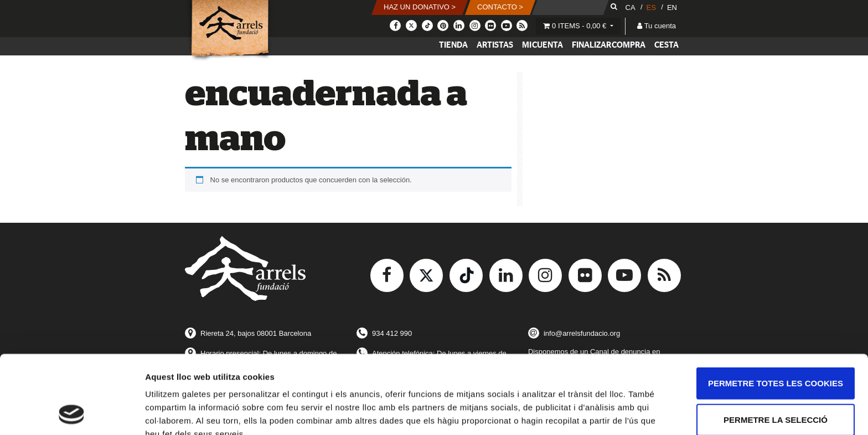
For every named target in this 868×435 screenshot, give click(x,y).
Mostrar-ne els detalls (188, 413)
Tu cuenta (657, 26)
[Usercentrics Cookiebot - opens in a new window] (72, 413)
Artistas (495, 45)
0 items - (576, 26)
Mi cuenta (542, 45)
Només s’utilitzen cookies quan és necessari (775, 389)
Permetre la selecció (776, 346)
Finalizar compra (609, 45)
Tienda (453, 45)
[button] (420, 7)
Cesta (666, 45)
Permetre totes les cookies (776, 309)
